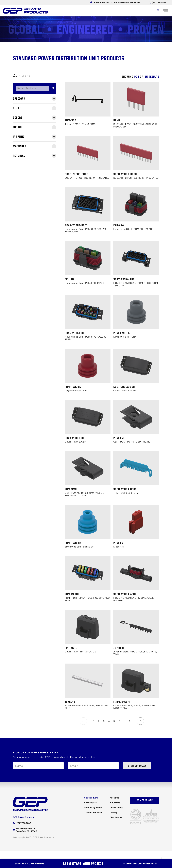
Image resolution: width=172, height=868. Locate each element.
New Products (91, 798)
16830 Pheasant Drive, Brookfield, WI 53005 (115, 2)
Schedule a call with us (29, 864)
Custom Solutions (93, 812)
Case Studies (116, 808)
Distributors (116, 817)
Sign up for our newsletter (140, 864)
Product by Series (93, 808)
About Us (114, 798)
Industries (115, 803)
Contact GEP (145, 800)
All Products (90, 803)
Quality (114, 812)
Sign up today (137, 766)
